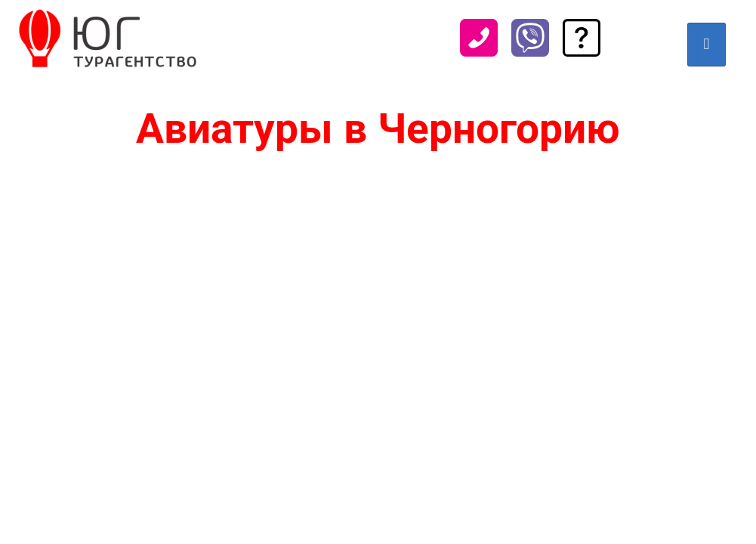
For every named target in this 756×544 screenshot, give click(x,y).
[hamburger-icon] (707, 45)
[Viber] (530, 50)
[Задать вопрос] (582, 50)
